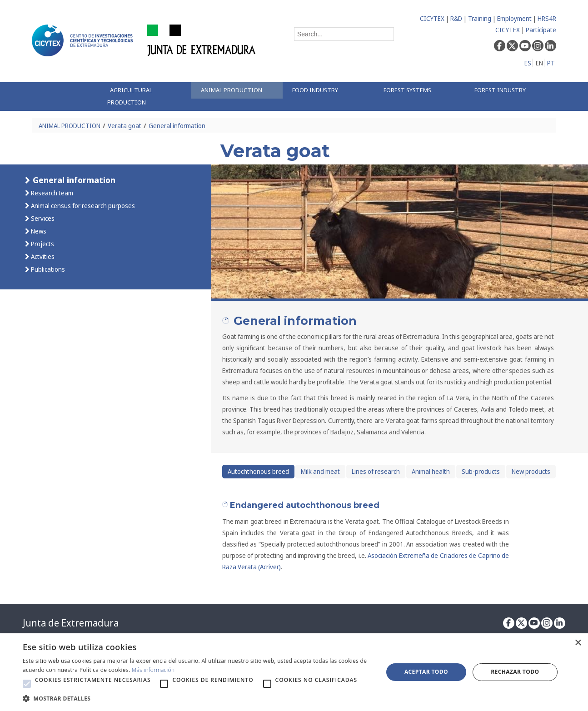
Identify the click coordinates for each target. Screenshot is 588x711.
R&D (456, 18)
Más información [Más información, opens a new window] (153, 670)
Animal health (431, 471)
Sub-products (481, 471)
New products (531, 471)
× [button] (578, 643)
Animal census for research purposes (82, 206)
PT (551, 63)
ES (528, 63)
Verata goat (125, 126)
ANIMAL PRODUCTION (70, 126)
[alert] (294, 672)
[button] (27, 684)
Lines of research (376, 471)
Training (480, 18)
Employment (514, 18)
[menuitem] (146, 97)
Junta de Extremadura (71, 623)
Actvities (42, 256)
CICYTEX (432, 18)
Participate (541, 30)
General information (177, 126)
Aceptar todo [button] (426, 672)
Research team (51, 193)
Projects (42, 244)
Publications (47, 269)
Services (42, 218)
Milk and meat (320, 471)
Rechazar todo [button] (515, 672)
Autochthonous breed (258, 471)
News (38, 231)
